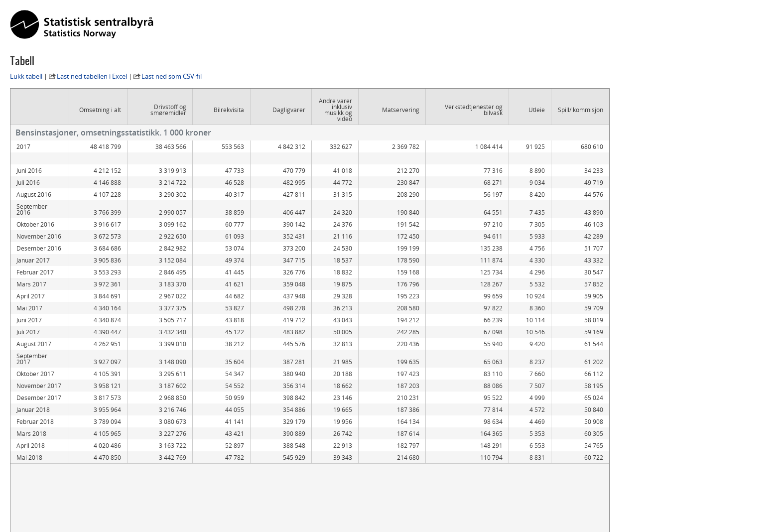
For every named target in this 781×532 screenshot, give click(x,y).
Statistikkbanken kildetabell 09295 (67, 487)
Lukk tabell (26, 76)
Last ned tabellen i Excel (92, 76)
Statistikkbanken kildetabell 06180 (67, 496)
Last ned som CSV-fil (172, 76)
